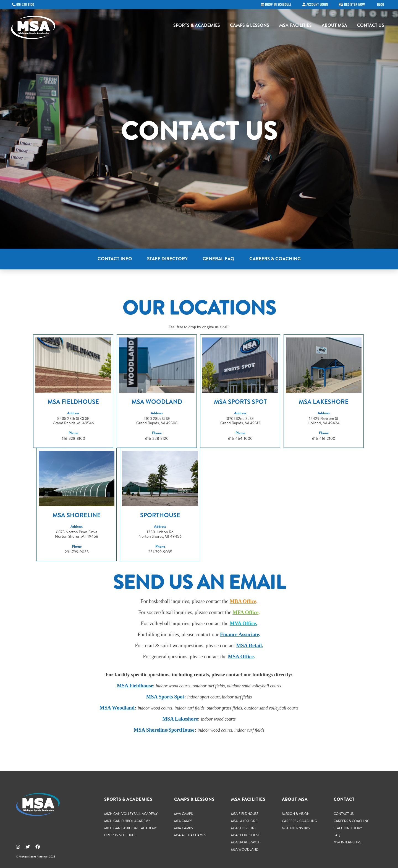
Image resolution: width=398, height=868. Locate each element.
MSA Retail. (249, 645)
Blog (381, 5)
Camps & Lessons (250, 26)
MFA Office (246, 612)
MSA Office (241, 656)
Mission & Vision (296, 813)
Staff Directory (167, 259)
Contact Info (115, 259)
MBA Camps (183, 827)
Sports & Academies (197, 26)
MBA (236, 601)
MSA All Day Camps (190, 834)
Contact (344, 799)
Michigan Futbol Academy (127, 820)
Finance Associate (239, 634)
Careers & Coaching (275, 259)
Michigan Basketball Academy (130, 827)
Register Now (354, 5)
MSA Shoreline (244, 827)
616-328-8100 (25, 5)
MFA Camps (183, 820)
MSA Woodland (117, 707)
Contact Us (371, 26)
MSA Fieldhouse (245, 813)
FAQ (337, 834)
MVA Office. (243, 623)
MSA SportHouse (245, 834)
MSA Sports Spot (165, 696)
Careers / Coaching (299, 820)
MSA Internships (296, 827)
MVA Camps (183, 813)
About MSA (334, 26)
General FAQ (218, 259)
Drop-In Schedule (120, 834)
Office (249, 601)
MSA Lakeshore (244, 820)
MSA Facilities (295, 26)
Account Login (317, 5)
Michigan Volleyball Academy (131, 813)
